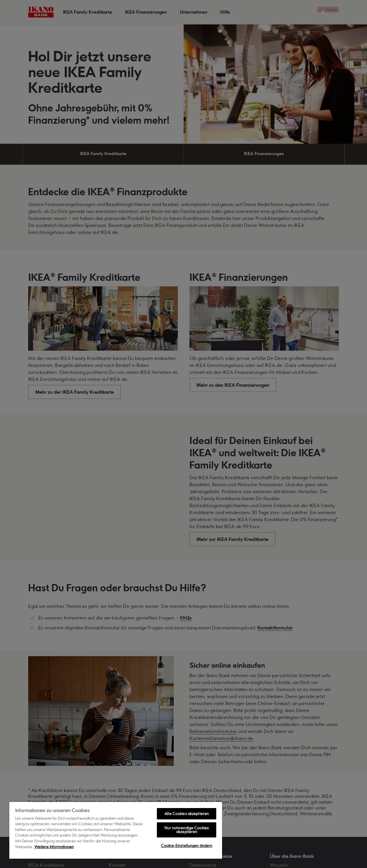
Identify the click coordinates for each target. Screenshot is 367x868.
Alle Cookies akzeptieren (187, 814)
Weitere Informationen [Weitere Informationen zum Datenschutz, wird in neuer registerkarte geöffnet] (54, 847)
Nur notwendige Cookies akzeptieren (187, 830)
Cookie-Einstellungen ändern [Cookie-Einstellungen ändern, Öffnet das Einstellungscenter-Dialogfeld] (187, 846)
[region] (116, 830)
